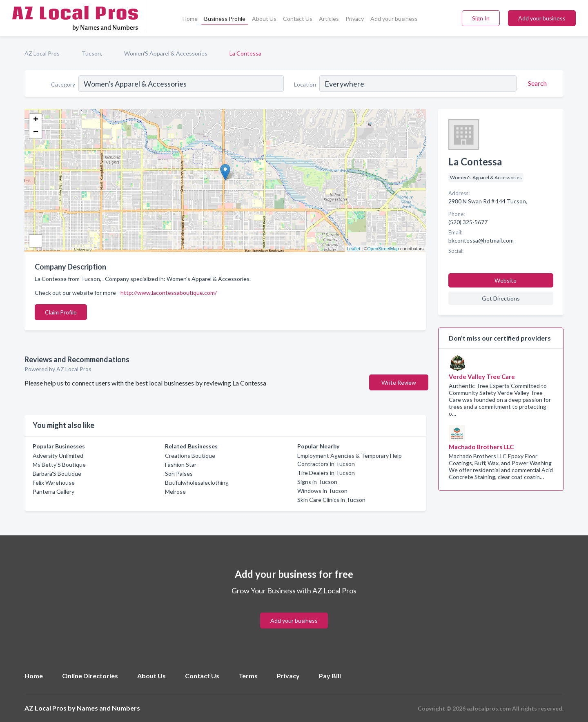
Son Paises (179, 474)
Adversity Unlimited (58, 456)
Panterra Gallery (53, 491)
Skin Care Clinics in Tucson (331, 500)
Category (63, 84)
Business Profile (225, 19)
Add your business (394, 19)
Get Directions (501, 298)
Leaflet (353, 249)
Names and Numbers (108, 708)
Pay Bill (330, 676)
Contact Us (298, 19)
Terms (248, 676)
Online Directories (90, 676)
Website (506, 280)
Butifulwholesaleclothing (197, 482)
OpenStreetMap (383, 249)
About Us (264, 19)
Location (305, 84)
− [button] (36, 132)
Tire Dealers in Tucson (326, 473)
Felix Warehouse (54, 482)
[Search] (536, 83)
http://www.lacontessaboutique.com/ (169, 293)
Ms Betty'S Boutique (59, 465)
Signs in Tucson (317, 482)
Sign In (481, 18)
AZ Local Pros (42, 53)
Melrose (175, 491)
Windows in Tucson (322, 491)
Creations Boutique (190, 456)
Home (190, 19)
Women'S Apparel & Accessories (166, 53)
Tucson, (92, 53)
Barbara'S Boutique (57, 474)
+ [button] (36, 120)
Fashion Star (181, 465)
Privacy (355, 19)
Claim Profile (61, 312)
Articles (329, 19)
